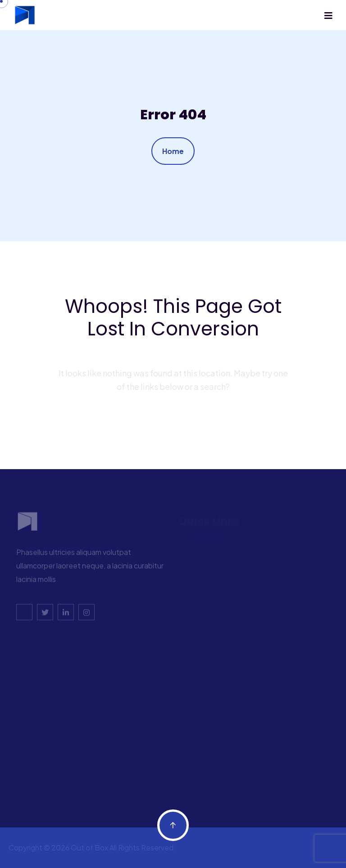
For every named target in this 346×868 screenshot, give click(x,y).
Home (173, 151)
